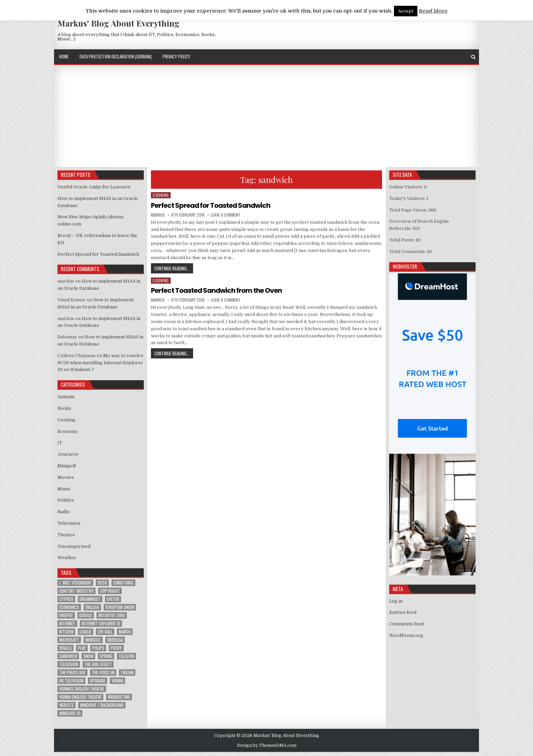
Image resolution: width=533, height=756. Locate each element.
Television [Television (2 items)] (69, 664)
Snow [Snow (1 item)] (88, 656)
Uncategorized (74, 546)
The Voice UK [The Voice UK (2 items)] (103, 673)
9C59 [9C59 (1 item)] (102, 583)
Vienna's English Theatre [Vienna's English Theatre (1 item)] (82, 689)
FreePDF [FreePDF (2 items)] (66, 615)
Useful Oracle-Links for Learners (94, 187)
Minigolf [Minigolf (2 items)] (93, 640)
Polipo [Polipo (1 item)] (98, 648)
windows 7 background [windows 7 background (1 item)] (102, 705)
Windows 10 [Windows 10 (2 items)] (70, 713)
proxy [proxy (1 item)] (116, 648)
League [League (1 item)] (85, 632)
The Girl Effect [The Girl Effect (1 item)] (98, 664)
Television (69, 523)
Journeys (68, 454)
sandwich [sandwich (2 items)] (68, 656)
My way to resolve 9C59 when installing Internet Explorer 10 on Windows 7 (100, 363)
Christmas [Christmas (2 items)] (123, 583)
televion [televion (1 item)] (126, 656)
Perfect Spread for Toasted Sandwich (211, 205)
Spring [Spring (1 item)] (106, 656)
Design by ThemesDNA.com (267, 745)
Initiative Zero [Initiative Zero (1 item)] (112, 615)
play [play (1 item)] (82, 648)
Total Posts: (402, 240)
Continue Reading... (174, 268)
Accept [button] (406, 11)
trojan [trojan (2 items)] (127, 673)
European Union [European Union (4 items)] (120, 607)
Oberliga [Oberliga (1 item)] (115, 640)
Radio (64, 512)
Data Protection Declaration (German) (116, 56)
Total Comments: (408, 251)
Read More (433, 11)
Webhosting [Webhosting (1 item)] (119, 697)
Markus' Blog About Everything (118, 23)
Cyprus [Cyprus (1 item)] (66, 599)
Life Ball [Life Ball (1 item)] (105, 632)
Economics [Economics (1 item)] (69, 607)
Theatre (66, 535)
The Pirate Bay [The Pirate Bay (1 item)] (72, 673)
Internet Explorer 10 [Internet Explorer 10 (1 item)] (101, 624)
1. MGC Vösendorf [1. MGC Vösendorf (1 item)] (75, 583)
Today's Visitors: (408, 198)
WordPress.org (406, 635)
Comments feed (406, 624)
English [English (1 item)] (92, 607)
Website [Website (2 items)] (66, 705)
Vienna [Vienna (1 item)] (117, 681)
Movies (66, 477)
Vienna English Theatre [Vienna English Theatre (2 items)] (80, 697)
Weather (67, 558)
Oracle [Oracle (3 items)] (65, 648)
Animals (66, 397)
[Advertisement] (266, 116)
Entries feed (403, 612)
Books (64, 408)
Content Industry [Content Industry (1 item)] (76, 591)
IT (60, 443)
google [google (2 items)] (86, 615)
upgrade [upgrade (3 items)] (98, 681)
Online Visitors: (407, 187)
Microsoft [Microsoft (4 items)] (69, 640)
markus (158, 215)
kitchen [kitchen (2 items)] (66, 632)
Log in (396, 601)
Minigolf (67, 466)
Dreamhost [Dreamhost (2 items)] (90, 599)
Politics (66, 500)
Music (64, 489)
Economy (68, 431)
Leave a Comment (226, 215)
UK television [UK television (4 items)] (71, 681)
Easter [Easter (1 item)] (113, 599)
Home (64, 56)
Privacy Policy (176, 56)
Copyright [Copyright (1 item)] (110, 591)
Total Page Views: (409, 210)
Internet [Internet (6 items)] (67, 624)
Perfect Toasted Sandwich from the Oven (216, 290)
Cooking (161, 195)
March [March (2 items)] (125, 632)
